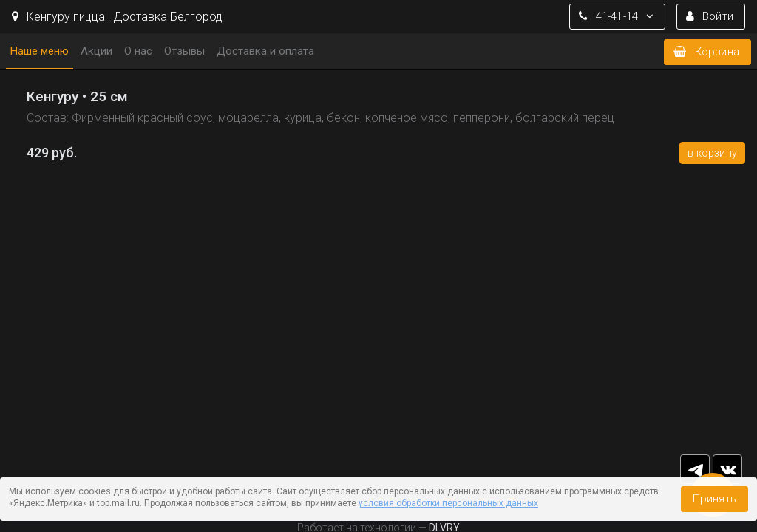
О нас (138, 51)
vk (727, 469)
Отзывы (184, 51)
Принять (714, 499)
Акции (96, 51)
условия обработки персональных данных (448, 503)
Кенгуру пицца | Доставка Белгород (117, 17)
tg (695, 469)
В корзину (712, 153)
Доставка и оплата (265, 51)
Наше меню (40, 51)
